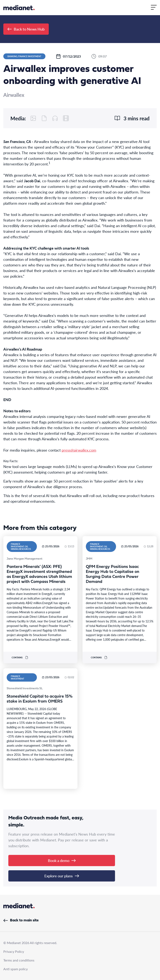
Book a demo (62, 860)
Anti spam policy (16, 969)
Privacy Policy (14, 951)
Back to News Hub (26, 29)
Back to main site (21, 920)
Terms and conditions (19, 960)
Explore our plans (62, 876)
